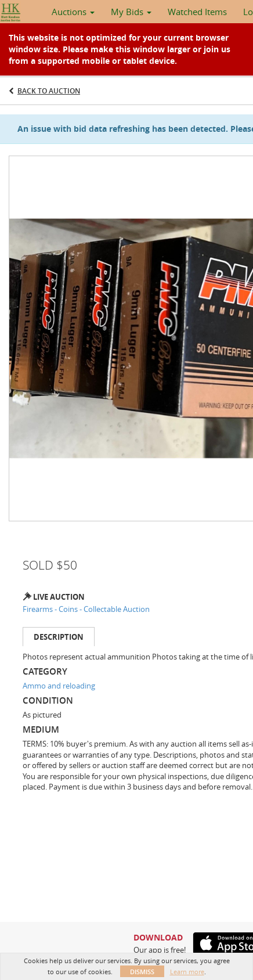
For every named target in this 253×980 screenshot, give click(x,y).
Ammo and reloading (59, 686)
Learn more (187, 972)
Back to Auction (49, 91)
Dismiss (142, 972)
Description (59, 637)
